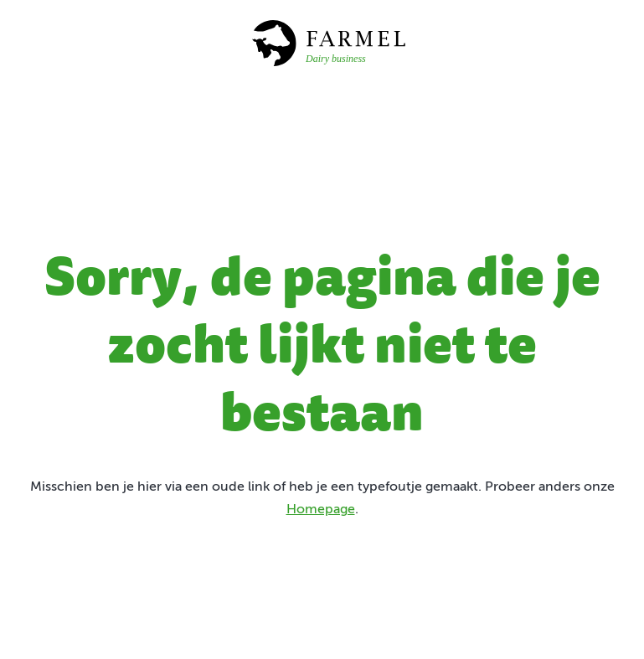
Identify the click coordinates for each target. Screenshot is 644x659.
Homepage (321, 510)
